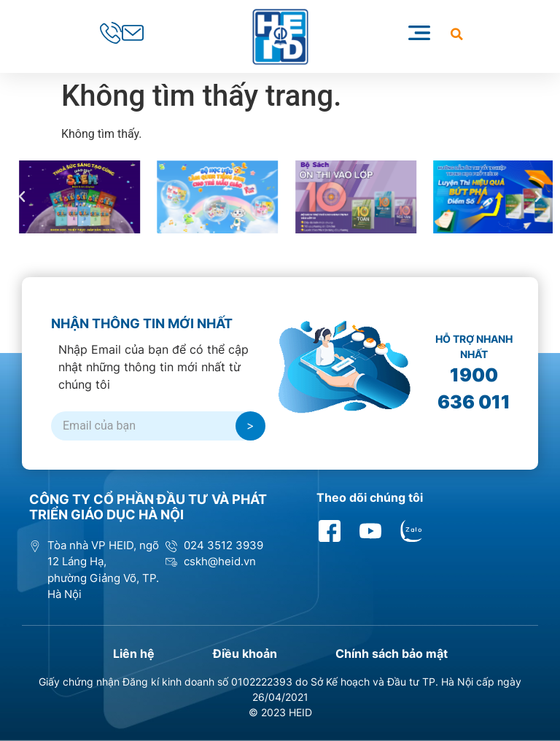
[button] (457, 34)
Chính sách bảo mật (392, 653)
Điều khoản (245, 653)
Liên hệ (134, 653)
